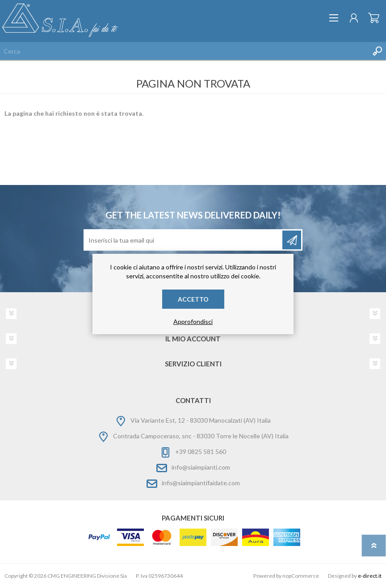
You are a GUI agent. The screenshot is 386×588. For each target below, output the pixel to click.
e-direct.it (370, 576)
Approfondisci (193, 321)
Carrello (374, 18)
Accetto (193, 299)
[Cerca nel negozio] (184, 51)
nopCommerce (301, 576)
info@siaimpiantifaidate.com (201, 483)
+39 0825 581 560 (201, 451)
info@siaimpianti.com (201, 467)
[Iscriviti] (184, 240)
